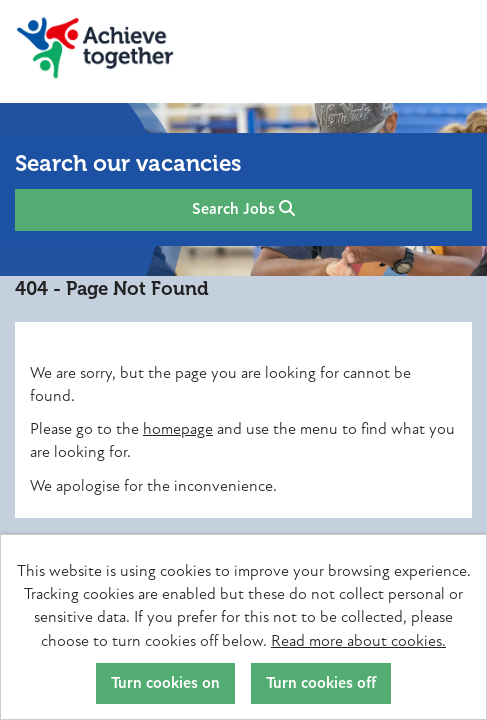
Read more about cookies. (358, 641)
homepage (178, 429)
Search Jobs (243, 209)
